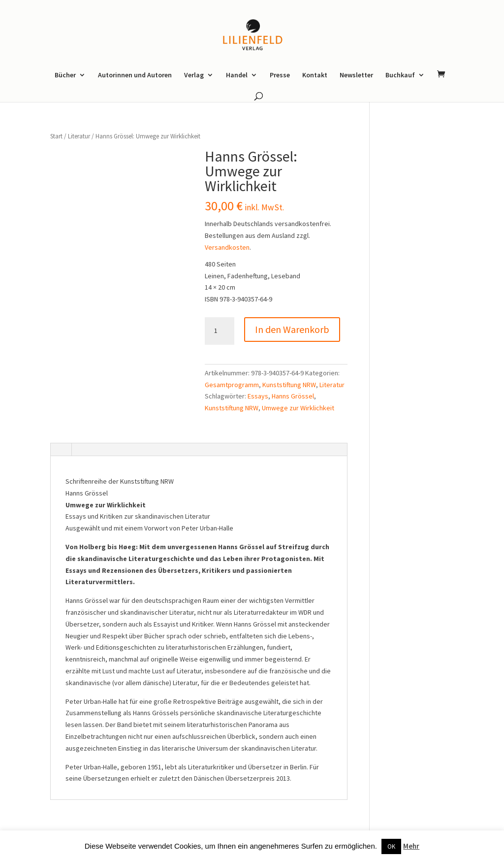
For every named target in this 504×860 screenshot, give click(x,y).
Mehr (411, 846)
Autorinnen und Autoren (135, 75)
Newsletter (356, 75)
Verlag (194, 75)
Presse (280, 75)
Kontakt (315, 75)
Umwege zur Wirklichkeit (298, 408)
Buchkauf (400, 75)
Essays (258, 396)
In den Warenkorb (292, 329)
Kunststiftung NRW (289, 385)
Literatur (79, 136)
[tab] (61, 450)
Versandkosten (227, 247)
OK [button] (391, 846)
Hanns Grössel (293, 396)
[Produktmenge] (220, 331)
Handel (237, 75)
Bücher (65, 75)
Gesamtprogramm (232, 385)
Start (56, 136)
